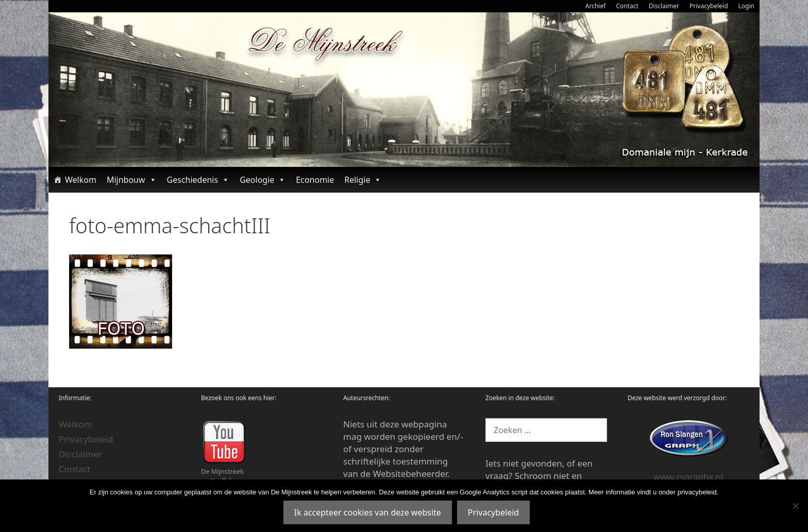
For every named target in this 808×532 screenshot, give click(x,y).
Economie (315, 180)
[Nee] (795, 506)
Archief (596, 6)
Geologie (263, 180)
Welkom (81, 180)
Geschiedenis (198, 180)
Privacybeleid (709, 6)
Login (746, 6)
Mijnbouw (132, 180)
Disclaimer (664, 6)
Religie (363, 180)
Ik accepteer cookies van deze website (368, 512)
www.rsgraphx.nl (688, 477)
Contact (627, 6)
